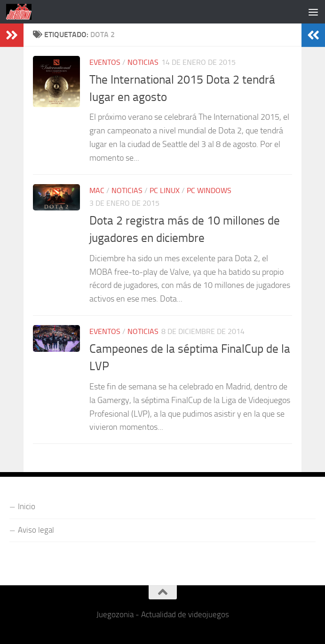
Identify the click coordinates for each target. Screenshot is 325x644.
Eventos (105, 62)
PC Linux (165, 190)
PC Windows (209, 190)
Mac (97, 190)
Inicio (27, 506)
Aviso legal (36, 530)
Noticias (143, 62)
